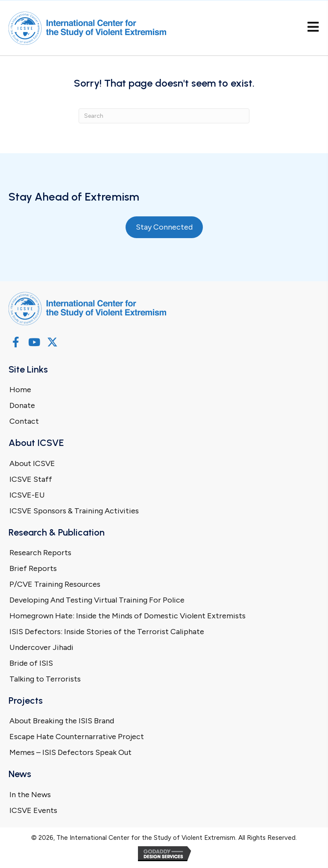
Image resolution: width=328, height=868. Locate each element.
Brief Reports (33, 568)
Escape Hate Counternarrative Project (77, 737)
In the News (30, 795)
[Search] (164, 116)
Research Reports (40, 553)
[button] (16, 342)
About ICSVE (32, 463)
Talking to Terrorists (45, 679)
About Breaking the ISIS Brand (62, 721)
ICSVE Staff (31, 479)
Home (20, 390)
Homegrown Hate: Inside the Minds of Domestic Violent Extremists (127, 616)
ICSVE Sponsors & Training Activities (74, 511)
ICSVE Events (33, 810)
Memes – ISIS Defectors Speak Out (70, 752)
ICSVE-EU (27, 495)
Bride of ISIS (31, 663)
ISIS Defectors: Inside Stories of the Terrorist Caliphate (107, 632)
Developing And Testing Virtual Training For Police (97, 600)
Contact (24, 421)
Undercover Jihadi (41, 647)
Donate (22, 405)
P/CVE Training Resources (55, 584)
